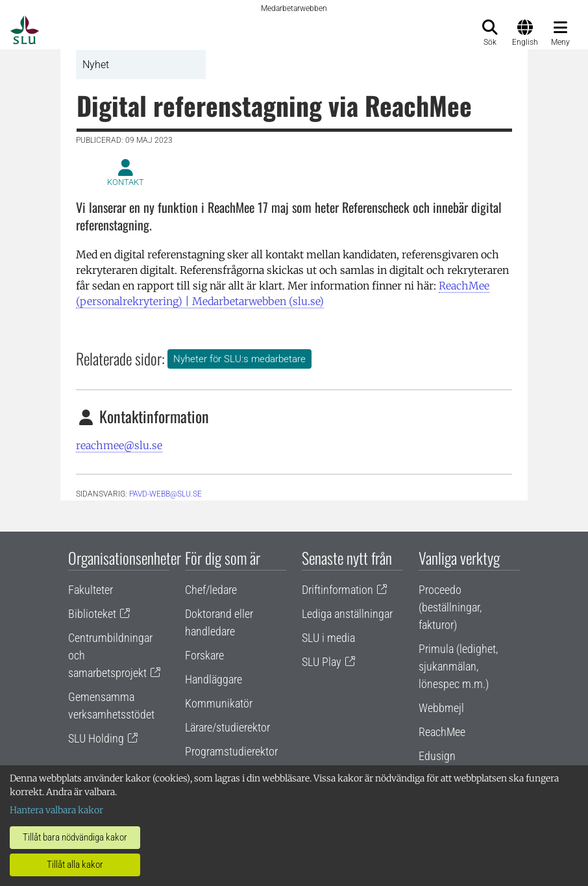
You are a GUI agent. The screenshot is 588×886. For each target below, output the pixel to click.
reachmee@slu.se (119, 445)
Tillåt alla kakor (75, 865)
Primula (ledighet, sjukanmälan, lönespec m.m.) (458, 666)
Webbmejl (441, 708)
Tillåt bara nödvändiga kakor (75, 837)
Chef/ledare (211, 590)
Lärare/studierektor (227, 727)
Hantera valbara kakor (56, 810)
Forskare (204, 655)
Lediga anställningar (347, 614)
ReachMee (442, 732)
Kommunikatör (219, 703)
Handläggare (214, 679)
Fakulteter (91, 590)
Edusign (437, 756)
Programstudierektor (231, 751)
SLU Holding (96, 738)
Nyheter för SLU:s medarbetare (239, 359)
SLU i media (328, 638)
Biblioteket (92, 614)
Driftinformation (337, 590)
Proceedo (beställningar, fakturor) (450, 607)
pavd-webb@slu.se (165, 494)
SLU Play (322, 662)
